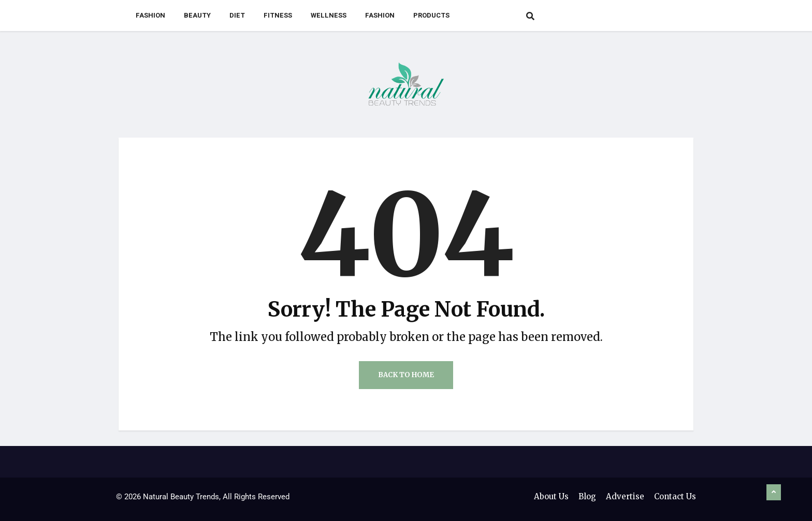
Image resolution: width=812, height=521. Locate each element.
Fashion (150, 15)
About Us (551, 496)
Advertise (625, 496)
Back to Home (406, 375)
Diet (237, 15)
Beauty (197, 15)
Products (431, 15)
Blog (587, 496)
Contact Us (675, 496)
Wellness (329, 15)
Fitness (278, 15)
